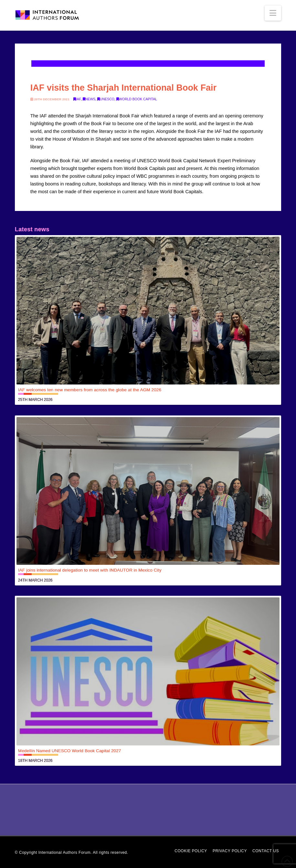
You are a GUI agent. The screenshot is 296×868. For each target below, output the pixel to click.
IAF (77, 99)
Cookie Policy (191, 851)
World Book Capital (137, 99)
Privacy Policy (230, 851)
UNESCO (106, 99)
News (89, 99)
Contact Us (266, 851)
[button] (273, 13)
